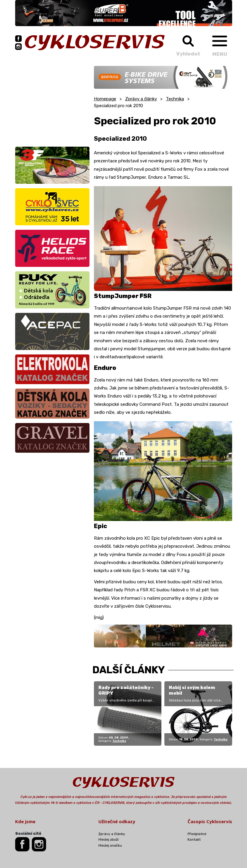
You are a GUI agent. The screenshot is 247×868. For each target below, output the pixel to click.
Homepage (105, 99)
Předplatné (197, 834)
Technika (175, 99)
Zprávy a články (141, 99)
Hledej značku (110, 845)
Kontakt (194, 840)
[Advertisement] (52, 103)
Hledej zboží (108, 840)
